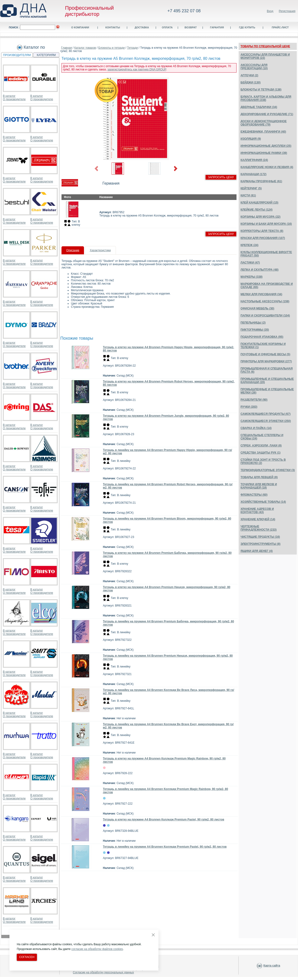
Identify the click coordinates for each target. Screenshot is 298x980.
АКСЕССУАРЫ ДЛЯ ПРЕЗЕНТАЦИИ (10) (254, 67)
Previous (96, 169)
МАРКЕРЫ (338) (252, 277)
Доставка (142, 27)
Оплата (167, 27)
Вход (270, 11)
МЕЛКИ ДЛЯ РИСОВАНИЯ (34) (261, 294)
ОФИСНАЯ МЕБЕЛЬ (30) (257, 308)
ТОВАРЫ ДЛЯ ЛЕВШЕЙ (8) (259, 477)
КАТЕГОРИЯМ (46, 55)
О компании (80, 27)
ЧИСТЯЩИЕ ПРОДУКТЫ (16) (260, 537)
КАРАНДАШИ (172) (254, 174)
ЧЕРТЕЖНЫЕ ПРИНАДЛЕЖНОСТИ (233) (259, 528)
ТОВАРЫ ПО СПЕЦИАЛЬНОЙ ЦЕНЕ (265, 46)
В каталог (9, 96)
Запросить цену (221, 177)
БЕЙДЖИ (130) (251, 82)
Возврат (191, 27)
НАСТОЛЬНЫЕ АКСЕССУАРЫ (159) (265, 301)
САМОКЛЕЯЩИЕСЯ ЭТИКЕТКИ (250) (266, 421)
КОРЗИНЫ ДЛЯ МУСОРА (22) (261, 217)
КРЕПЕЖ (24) (249, 245)
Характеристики (100, 250)
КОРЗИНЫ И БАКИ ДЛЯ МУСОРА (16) (266, 224)
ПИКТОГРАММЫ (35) (255, 330)
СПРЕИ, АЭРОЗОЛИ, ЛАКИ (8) (261, 446)
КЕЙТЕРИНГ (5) (251, 188)
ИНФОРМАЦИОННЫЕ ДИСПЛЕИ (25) (266, 146)
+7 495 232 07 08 (184, 11)
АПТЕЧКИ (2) (249, 75)
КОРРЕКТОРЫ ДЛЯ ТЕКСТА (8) (262, 231)
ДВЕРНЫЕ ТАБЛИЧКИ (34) (259, 107)
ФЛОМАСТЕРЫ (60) (254, 495)
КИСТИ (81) (248, 195)
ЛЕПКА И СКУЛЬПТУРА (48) (259, 270)
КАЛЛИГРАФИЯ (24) (254, 160)
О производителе (14, 99)
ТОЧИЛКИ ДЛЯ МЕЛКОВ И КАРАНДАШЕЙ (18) (259, 486)
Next (175, 169)
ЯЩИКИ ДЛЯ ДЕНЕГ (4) (257, 551)
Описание (73, 250)
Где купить (247, 27)
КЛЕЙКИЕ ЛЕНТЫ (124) (256, 210)
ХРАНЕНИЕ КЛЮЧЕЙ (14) (258, 519)
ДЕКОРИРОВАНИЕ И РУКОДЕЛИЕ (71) (267, 114)
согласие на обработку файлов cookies (97, 949)
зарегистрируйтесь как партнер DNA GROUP (137, 69)
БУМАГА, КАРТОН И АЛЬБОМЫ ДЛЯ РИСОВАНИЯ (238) (266, 98)
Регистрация (287, 11)
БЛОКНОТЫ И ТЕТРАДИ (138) (261, 90)
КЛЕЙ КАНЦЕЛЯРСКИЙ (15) (259, 203)
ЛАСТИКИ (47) (250, 263)
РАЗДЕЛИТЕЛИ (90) (254, 400)
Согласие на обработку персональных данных (103, 972)
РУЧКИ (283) (249, 407)
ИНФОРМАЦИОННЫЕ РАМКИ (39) (264, 153)
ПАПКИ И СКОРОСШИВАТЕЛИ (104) (265, 316)
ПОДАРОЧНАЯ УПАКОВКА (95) (262, 337)
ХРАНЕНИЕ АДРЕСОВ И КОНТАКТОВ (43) (257, 511)
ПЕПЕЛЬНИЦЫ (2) (253, 323)
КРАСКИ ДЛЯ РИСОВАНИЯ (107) (263, 238)
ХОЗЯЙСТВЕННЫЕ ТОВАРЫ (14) (263, 502)
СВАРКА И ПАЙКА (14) (256, 428)
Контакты (113, 27)
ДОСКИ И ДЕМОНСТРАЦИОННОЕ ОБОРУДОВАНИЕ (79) (264, 123)
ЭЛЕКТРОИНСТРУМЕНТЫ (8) (261, 544)
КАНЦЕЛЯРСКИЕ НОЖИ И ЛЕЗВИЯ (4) (267, 167)
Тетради (132, 48)
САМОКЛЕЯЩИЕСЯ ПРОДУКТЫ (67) (265, 414)
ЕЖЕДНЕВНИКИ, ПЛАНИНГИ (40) (263, 132)
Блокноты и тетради (112, 48)
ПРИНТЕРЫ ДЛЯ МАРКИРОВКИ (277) (266, 361)
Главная (66, 48)
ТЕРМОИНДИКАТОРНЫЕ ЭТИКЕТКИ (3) (268, 470)
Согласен (27, 957)
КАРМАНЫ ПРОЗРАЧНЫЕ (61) (261, 181)
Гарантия (217, 27)
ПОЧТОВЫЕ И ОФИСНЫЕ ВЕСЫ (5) (265, 354)
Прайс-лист (280, 27)
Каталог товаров (85, 48)
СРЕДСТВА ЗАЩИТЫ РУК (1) (261, 453)
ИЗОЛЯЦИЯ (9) (251, 139)
